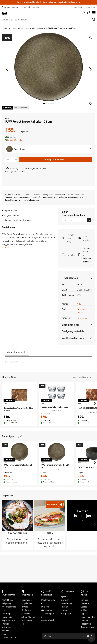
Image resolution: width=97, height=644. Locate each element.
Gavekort (65, 600)
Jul (23, 624)
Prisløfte (71, 255)
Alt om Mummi (28, 617)
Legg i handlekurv (56, 159)
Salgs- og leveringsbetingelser (9, 607)
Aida (7, 118)
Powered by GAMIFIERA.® (15, 362)
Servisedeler (30, 28)
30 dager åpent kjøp (10, 7)
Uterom (65, 610)
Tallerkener (41, 28)
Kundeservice (90, 7)
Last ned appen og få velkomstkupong (87, 255)
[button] (90, 104)
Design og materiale (73, 331)
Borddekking (18, 28)
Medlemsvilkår (48, 620)
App (83, 613)
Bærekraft (86, 603)
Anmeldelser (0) (17, 352)
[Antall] (12, 160)
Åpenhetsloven (88, 627)
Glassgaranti (47, 610)
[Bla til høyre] (90, 69)
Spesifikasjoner (71, 325)
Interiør (64, 607)
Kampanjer (66, 613)
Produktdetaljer (71, 278)
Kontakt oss (7, 600)
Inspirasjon (27, 600)
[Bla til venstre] (7, 69)
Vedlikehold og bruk (73, 338)
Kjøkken (65, 596)
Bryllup (25, 607)
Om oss (84, 600)
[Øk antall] (16, 160)
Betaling (6, 631)
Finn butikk (78, 7)
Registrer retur (9, 620)
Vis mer (5, 248)
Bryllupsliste (27, 610)
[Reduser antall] (8, 160)
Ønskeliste (26, 613)
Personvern (86, 624)
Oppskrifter (27, 603)
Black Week (27, 620)
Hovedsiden (6, 28)
